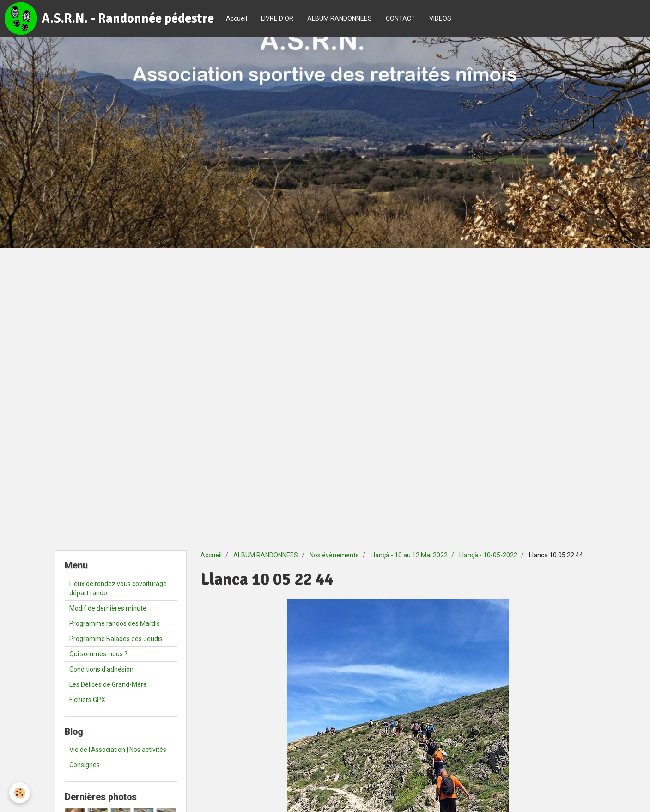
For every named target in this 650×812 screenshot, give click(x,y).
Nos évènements (334, 555)
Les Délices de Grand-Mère (108, 684)
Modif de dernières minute (108, 608)
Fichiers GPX (87, 700)
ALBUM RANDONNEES (340, 18)
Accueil (237, 18)
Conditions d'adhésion (101, 669)
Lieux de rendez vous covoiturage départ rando (118, 588)
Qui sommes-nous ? (98, 654)
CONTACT (401, 18)
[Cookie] (20, 793)
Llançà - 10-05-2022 (488, 555)
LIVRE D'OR (277, 18)
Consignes (85, 765)
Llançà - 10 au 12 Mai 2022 (409, 555)
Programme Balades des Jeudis (116, 639)
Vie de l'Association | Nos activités (118, 750)
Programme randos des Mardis (115, 623)
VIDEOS (440, 18)
